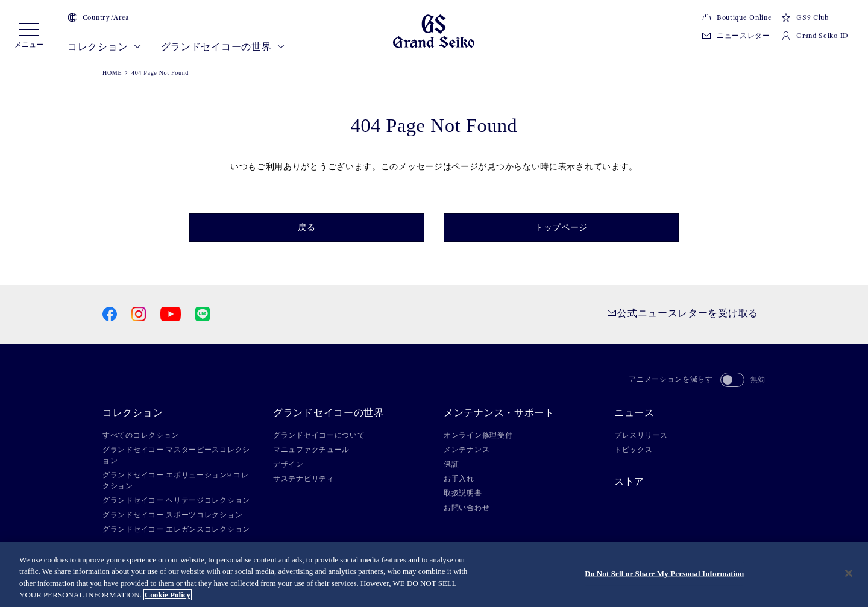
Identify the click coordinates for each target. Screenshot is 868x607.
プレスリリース (641, 435)
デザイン (288, 464)
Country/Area (98, 17)
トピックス (634, 450)
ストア (629, 482)
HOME (112, 73)
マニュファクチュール (311, 450)
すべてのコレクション (141, 435)
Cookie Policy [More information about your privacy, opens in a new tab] (168, 595)
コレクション (105, 47)
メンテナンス (467, 450)
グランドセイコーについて (319, 435)
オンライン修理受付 (478, 435)
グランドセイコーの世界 (223, 47)
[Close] (849, 573)
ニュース (634, 413)
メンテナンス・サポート (499, 413)
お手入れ (459, 479)
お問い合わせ (467, 508)
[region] (434, 574)
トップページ (561, 228)
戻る (307, 228)
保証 (451, 464)
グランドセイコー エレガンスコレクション (176, 529)
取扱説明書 (463, 493)
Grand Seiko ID (815, 36)
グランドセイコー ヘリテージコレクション (176, 500)
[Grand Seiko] (434, 30)
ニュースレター (736, 36)
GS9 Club (805, 17)
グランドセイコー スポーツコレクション (172, 515)
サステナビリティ (304, 479)
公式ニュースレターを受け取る (683, 313)
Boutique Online (737, 17)
